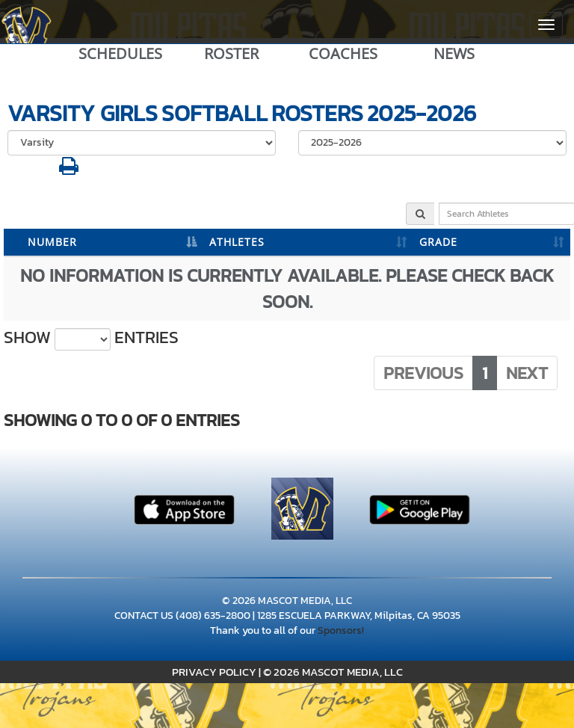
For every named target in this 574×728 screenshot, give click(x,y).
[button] (69, 170)
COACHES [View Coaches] (343, 54)
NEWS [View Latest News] (454, 54)
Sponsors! (341, 630)
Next (527, 373)
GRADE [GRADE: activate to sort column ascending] (438, 242)
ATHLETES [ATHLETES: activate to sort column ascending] (237, 242)
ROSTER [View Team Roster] (231, 54)
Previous (423, 373)
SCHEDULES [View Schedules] (120, 54)
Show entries (91, 338)
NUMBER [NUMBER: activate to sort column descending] (52, 242)
